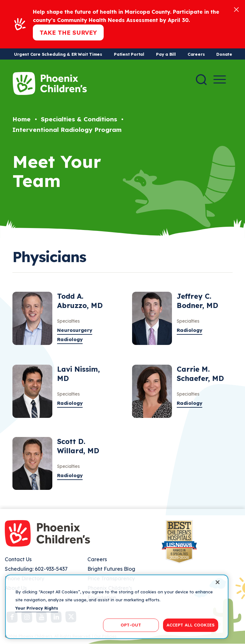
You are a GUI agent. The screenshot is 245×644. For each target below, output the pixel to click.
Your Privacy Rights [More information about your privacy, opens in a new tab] (37, 608)
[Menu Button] (220, 79)
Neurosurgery (75, 330)
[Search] (201, 80)
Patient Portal (129, 54)
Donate (224, 54)
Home (22, 119)
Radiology (70, 339)
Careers (196, 54)
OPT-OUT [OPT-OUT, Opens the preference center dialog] (131, 625)
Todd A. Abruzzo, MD (80, 301)
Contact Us (18, 559)
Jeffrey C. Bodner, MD (197, 301)
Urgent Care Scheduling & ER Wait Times (58, 54)
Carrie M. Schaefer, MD (200, 374)
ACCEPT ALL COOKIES (191, 625)
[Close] (236, 9)
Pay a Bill (166, 54)
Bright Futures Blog (111, 569)
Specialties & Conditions (79, 119)
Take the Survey (68, 32)
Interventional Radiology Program (67, 130)
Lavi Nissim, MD (78, 374)
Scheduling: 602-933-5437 (36, 569)
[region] (117, 607)
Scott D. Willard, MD (78, 446)
